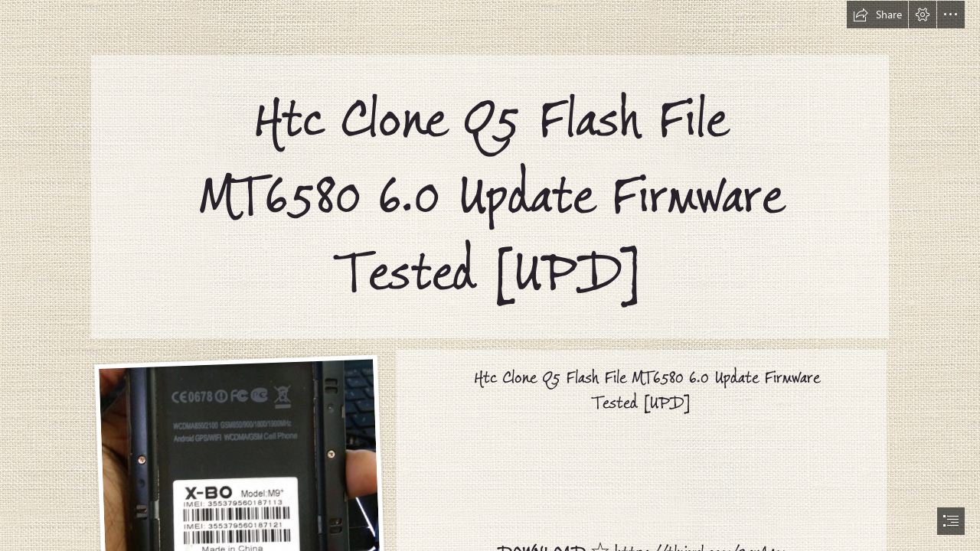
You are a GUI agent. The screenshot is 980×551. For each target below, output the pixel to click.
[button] (877, 15)
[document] (490, 275)
